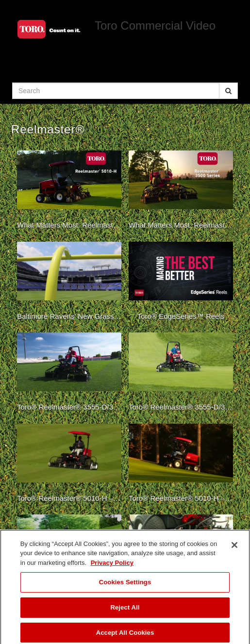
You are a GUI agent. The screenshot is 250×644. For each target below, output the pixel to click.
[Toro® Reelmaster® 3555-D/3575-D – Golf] (181, 374)
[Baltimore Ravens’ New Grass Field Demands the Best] (69, 283)
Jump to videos (0, 0)
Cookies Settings (125, 586)
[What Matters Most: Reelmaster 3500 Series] (181, 192)
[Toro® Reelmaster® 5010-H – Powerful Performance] (181, 465)
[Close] (234, 548)
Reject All (125, 611)
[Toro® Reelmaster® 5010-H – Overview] (69, 465)
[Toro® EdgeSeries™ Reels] (181, 283)
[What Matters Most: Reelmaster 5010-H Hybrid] (69, 192)
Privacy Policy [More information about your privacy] (112, 566)
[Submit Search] (228, 91)
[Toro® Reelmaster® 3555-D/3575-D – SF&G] (69, 374)
